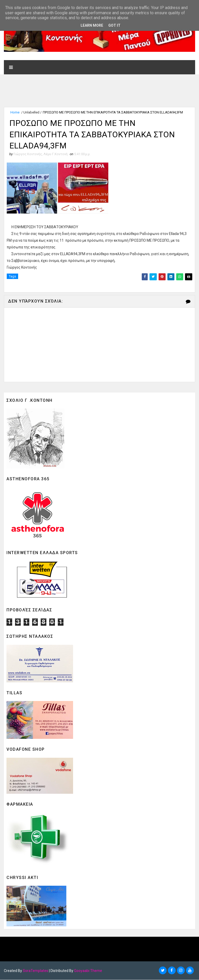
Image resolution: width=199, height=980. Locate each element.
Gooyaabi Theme (88, 971)
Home (15, 112)
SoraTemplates (35, 971)
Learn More (92, 25)
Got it (114, 25)
